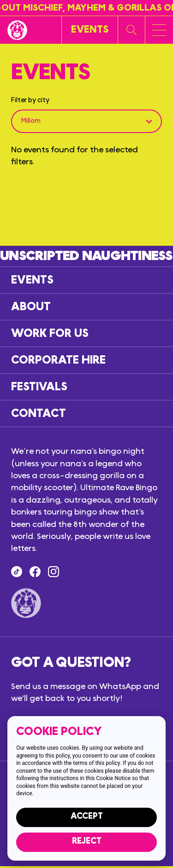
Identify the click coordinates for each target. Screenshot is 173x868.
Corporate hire (58, 360)
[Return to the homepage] (17, 30)
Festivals (39, 387)
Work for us (50, 333)
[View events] (89, 29)
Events (32, 280)
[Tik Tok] (17, 572)
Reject (87, 841)
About (31, 307)
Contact (39, 414)
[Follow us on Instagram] (54, 572)
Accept (87, 816)
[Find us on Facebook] (35, 572)
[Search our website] (131, 30)
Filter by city (30, 100)
